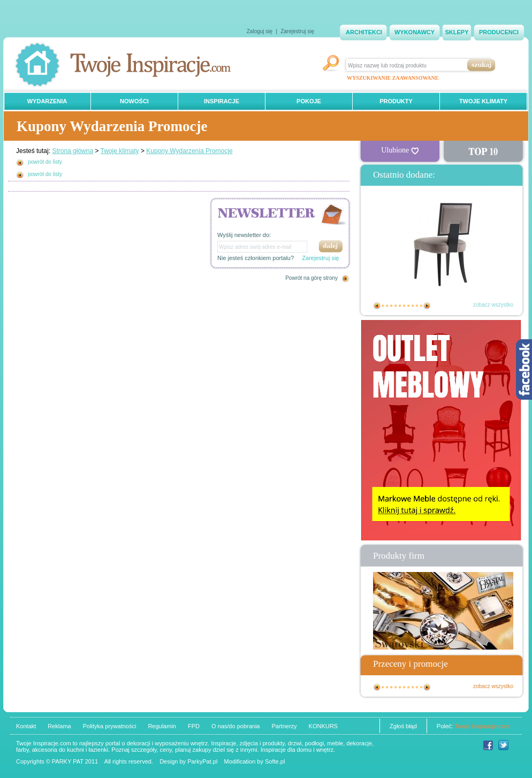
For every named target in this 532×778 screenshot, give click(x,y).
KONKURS (323, 726)
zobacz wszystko (493, 305)
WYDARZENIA (47, 101)
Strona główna (73, 151)
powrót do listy (45, 162)
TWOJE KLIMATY (483, 101)
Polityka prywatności (110, 726)
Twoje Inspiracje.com (482, 726)
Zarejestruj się (297, 31)
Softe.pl (275, 761)
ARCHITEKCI (364, 32)
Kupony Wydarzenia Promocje (189, 151)
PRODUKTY (396, 101)
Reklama (59, 726)
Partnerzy (284, 726)
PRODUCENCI (499, 32)
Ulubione (400, 150)
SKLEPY (457, 32)
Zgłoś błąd (403, 726)
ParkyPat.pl (202, 761)
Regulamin (162, 726)
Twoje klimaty (120, 151)
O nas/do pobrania (236, 726)
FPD (194, 726)
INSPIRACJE (222, 101)
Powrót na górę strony (311, 278)
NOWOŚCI (134, 101)
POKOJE (309, 101)
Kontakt (26, 726)
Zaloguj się (260, 31)
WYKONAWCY (415, 32)
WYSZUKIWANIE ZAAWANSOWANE (393, 78)
